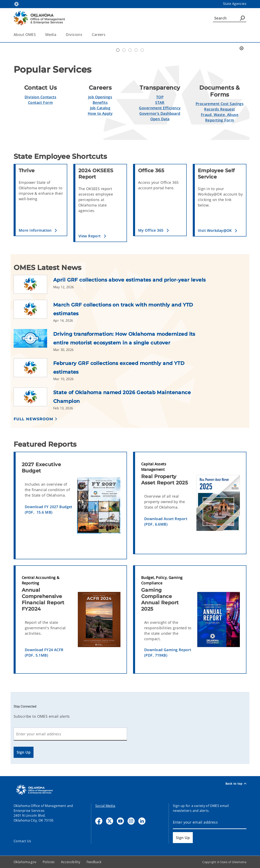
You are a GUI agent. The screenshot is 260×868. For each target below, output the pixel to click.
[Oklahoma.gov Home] (16, 4)
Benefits (100, 102)
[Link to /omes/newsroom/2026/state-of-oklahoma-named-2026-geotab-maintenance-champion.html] (33, 399)
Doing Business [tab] (130, 50)
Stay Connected (25, 706)
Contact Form (40, 102)
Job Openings (100, 97)
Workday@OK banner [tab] (124, 50)
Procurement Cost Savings (220, 104)
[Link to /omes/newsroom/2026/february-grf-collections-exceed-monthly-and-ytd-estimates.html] (33, 370)
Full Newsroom (33, 419)
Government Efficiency (160, 108)
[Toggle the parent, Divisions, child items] (84, 35)
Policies (49, 862)
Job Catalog (100, 108)
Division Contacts (40, 97)
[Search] (230, 18)
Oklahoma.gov (25, 862)
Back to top (236, 784)
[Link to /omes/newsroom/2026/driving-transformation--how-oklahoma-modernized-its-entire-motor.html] (33, 341)
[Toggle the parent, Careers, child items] (107, 35)
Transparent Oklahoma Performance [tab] (142, 50)
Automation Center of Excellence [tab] (118, 50)
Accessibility (71, 862)
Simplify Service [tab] (136, 50)
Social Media (105, 806)
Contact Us (22, 841)
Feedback (94, 862)
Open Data (160, 119)
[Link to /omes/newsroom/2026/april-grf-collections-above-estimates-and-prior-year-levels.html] (33, 284)
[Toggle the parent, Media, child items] (58, 35)
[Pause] (242, 48)
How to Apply (100, 113)
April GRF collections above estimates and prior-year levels (129, 280)
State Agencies (235, 4)
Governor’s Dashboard (160, 113)
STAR (160, 102)
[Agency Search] (242, 18)
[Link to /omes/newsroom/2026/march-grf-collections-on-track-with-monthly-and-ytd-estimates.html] (33, 311)
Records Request (219, 109)
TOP (160, 97)
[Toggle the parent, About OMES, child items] (37, 35)
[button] (41, 230)
